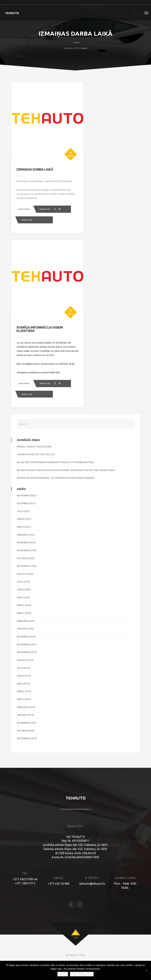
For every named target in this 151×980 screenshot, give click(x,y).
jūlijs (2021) (23, 527)
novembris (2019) (27, 660)
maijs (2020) (23, 613)
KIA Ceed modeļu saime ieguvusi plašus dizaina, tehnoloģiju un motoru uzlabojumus (66, 486)
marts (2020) (24, 629)
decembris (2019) (26, 653)
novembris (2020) (27, 566)
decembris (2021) (26, 519)
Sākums (68, 48)
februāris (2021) (26, 551)
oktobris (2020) (26, 574)
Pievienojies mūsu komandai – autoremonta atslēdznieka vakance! (56, 494)
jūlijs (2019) (23, 684)
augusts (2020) (25, 590)
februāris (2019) (26, 723)
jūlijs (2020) (23, 598)
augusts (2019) (25, 676)
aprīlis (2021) (24, 535)
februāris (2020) (26, 637)
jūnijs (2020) (24, 606)
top (75, 954)
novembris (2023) (27, 512)
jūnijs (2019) (24, 692)
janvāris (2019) (25, 731)
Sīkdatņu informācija (82, 974)
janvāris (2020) (25, 645)
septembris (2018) (27, 754)
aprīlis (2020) (24, 621)
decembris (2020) (26, 558)
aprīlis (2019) (24, 708)
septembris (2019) (27, 668)
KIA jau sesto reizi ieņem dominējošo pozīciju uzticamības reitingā (56, 478)
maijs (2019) (23, 700)
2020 (77, 48)
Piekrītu (63, 974)
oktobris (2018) (26, 747)
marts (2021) (24, 543)
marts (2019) (24, 715)
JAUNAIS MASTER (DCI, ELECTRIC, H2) (36, 470)
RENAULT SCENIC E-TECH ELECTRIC (34, 463)
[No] (147, 970)
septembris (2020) (27, 582)
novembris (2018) (27, 739)
